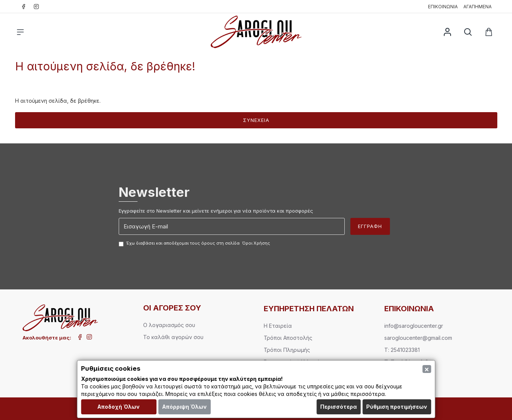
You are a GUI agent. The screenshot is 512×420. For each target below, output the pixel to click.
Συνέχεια (256, 120)
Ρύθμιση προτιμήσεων (397, 407)
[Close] (427, 369)
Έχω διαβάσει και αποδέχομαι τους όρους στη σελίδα (195, 243)
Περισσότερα (339, 407)
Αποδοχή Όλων (118, 407)
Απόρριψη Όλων (184, 407)
